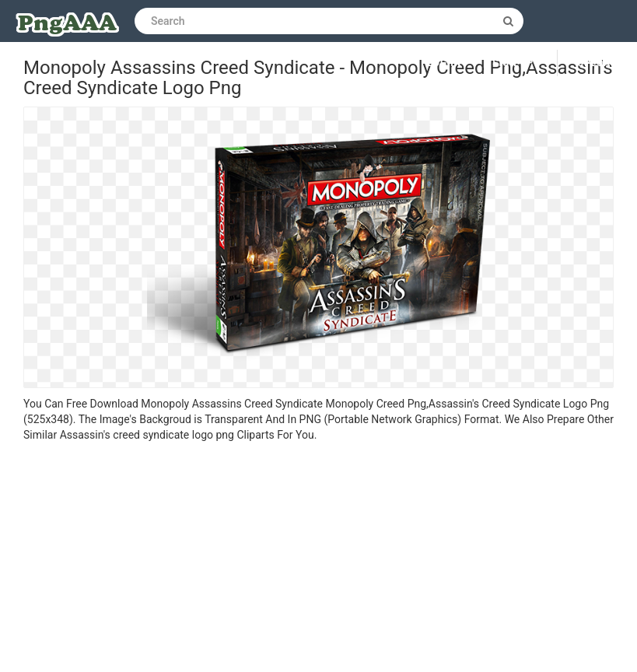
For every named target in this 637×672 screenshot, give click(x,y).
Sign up (513, 63)
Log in (445, 63)
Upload (597, 63)
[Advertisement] (318, 559)
